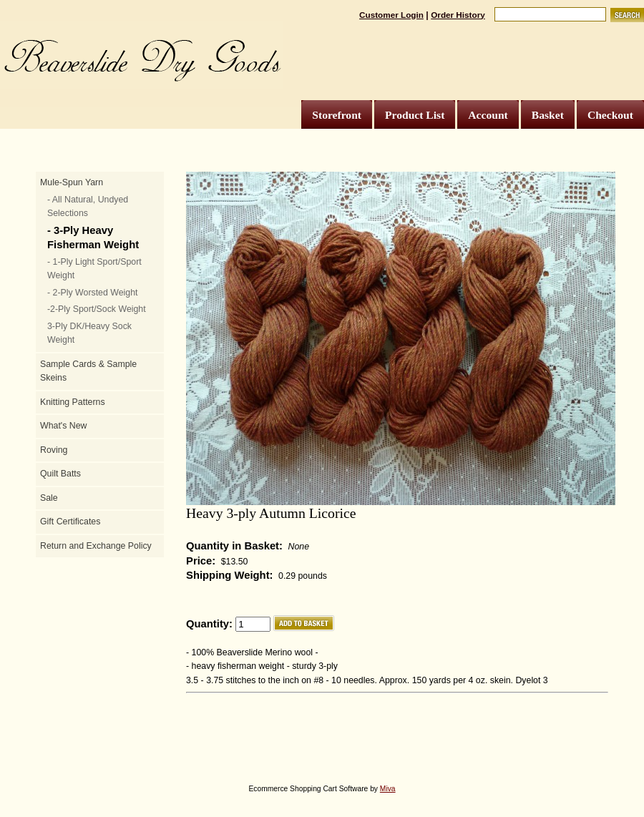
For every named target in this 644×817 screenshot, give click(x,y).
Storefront (337, 115)
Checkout (610, 115)
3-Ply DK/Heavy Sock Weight (89, 333)
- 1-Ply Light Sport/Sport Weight (94, 269)
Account (488, 115)
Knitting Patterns (73, 402)
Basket (548, 115)
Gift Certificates (70, 522)
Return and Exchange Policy (96, 546)
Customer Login (391, 15)
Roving (54, 450)
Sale (49, 498)
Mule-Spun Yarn (72, 182)
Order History (458, 15)
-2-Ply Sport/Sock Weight (97, 309)
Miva (388, 789)
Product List (415, 115)
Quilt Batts (60, 474)
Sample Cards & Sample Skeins (88, 371)
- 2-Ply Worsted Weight (92, 293)
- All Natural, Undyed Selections (88, 207)
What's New (63, 426)
